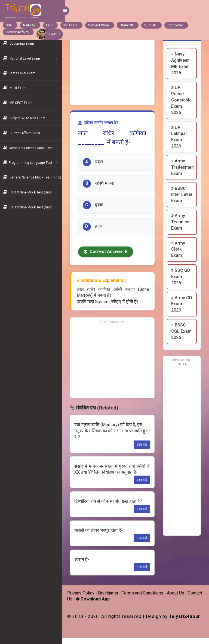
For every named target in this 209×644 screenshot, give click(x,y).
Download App (112, 599)
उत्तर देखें (143, 445)
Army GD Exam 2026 (181, 310)
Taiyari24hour (87, 623)
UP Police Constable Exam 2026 (182, 100)
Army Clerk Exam (179, 255)
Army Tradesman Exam (184, 167)
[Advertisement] (115, 68)
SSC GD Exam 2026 (182, 283)
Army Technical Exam (182, 228)
